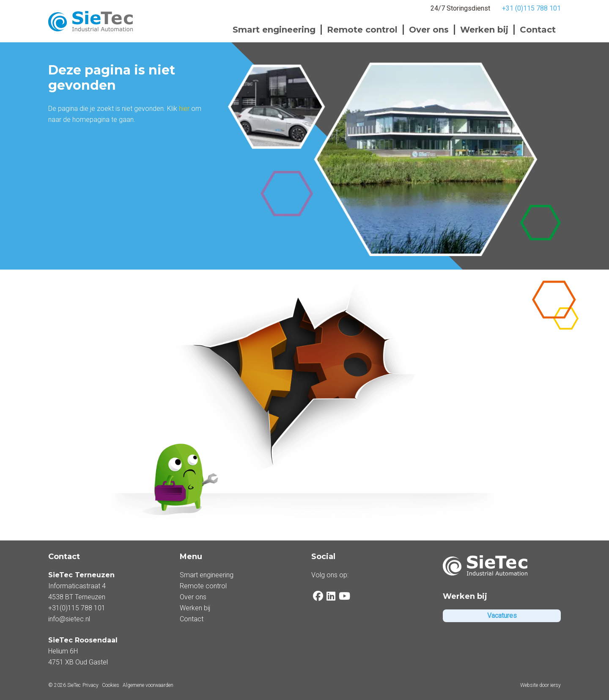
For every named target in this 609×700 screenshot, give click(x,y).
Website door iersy (540, 685)
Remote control (362, 30)
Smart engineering (274, 30)
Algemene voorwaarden (148, 685)
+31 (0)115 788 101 (531, 8)
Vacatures (502, 616)
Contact (538, 30)
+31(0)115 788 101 (77, 608)
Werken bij (484, 30)
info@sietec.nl (69, 619)
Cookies (111, 685)
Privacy (91, 685)
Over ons (429, 30)
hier (184, 109)
